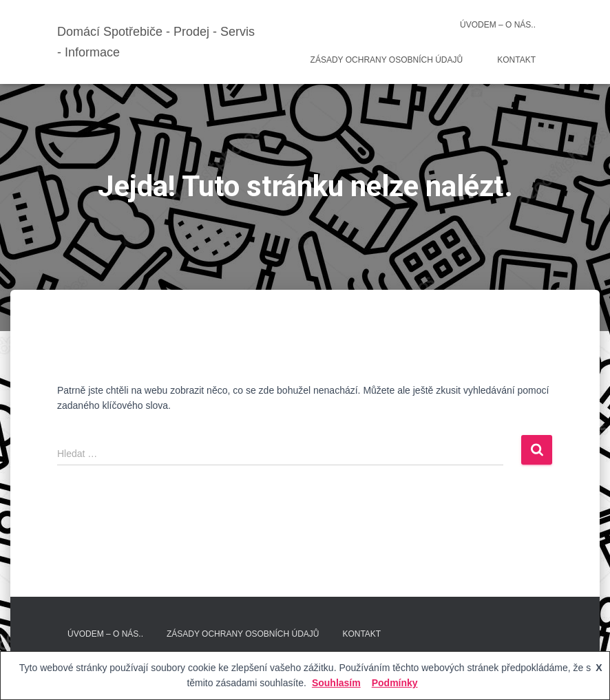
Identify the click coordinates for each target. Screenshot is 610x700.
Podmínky (395, 683)
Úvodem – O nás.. (498, 25)
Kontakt (516, 60)
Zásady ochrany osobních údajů (387, 60)
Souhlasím (336, 683)
